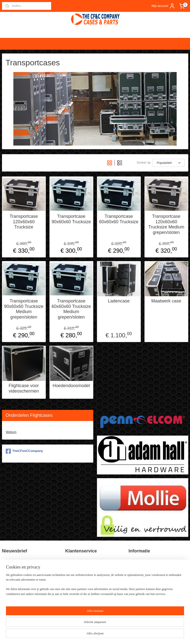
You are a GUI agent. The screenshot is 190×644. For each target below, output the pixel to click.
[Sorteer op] (169, 163)
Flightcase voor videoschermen (24, 388)
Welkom (11, 432)
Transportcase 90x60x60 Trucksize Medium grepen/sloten (24, 309)
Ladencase (119, 301)
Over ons (71, 561)
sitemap (86, 635)
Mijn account (163, 6)
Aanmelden (13, 571)
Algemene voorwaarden (81, 566)
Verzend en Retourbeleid (81, 575)
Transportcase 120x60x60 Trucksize (24, 222)
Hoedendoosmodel (71, 386)
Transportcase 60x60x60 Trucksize (119, 219)
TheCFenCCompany (24, 451)
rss (95, 635)
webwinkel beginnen (111, 635)
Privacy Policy (74, 570)
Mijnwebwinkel (149, 635)
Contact (70, 580)
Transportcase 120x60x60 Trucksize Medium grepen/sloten (166, 224)
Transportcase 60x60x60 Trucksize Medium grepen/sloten (71, 309)
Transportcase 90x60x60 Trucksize (71, 219)
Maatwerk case (166, 301)
